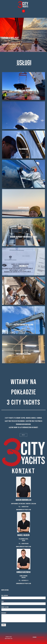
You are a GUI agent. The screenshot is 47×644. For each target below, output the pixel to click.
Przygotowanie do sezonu (24, 325)
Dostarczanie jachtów (23, 91)
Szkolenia (24, 295)
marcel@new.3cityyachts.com (23, 547)
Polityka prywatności (9, 640)
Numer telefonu (5, 607)
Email (3, 601)
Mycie (24, 120)
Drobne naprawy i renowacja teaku (24, 237)
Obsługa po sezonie (23, 354)
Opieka (24, 178)
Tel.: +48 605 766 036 (24, 544)
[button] (23, 95)
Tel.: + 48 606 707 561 (23, 507)
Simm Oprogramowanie (40, 637)
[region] (23, 35)
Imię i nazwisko (5, 596)
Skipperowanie (24, 208)
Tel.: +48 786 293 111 (24, 581)
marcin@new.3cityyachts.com (24, 510)
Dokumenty (23, 266)
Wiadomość (4, 613)
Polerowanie (23, 149)
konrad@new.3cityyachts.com (23, 584)
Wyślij (4, 625)
